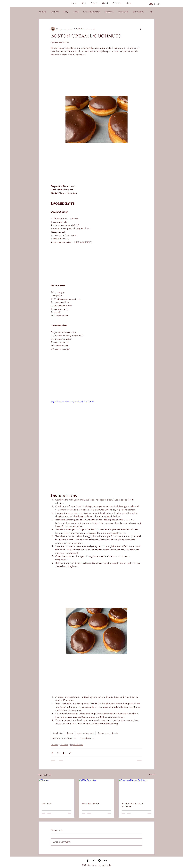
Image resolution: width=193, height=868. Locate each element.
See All (152, 774)
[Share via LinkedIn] (64, 753)
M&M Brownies (90, 804)
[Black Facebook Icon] (88, 860)
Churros (47, 804)
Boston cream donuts (108, 733)
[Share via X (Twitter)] (58, 753)
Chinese (55, 12)
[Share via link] (70, 753)
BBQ (66, 12)
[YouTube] (105, 860)
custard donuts (87, 738)
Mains (76, 12)
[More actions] (141, 29)
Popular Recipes (76, 745)
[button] (151, 12)
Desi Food (123, 12)
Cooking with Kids (92, 12)
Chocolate (138, 12)
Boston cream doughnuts (64, 738)
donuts (70, 733)
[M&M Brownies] (97, 789)
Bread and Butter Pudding (132, 805)
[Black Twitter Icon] (94, 860)
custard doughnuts (85, 733)
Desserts (109, 12)
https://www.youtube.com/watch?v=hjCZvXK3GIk (72, 402)
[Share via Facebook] (52, 753)
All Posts (42, 12)
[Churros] (57, 789)
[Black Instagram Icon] (99, 860)
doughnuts (57, 733)
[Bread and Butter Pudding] (136, 789)
